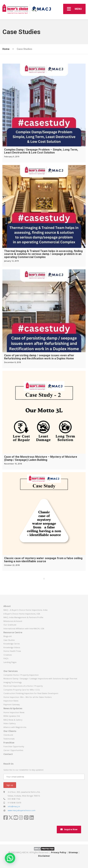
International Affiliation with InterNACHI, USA (24, 628)
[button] (10, 858)
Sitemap (73, 852)
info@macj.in (14, 806)
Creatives (8, 655)
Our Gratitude (10, 625)
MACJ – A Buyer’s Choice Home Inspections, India (25, 610)
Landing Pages (10, 662)
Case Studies (9, 640)
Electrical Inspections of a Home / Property (23, 686)
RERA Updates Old (12, 716)
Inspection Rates (11, 701)
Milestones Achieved (13, 621)
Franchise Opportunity (14, 746)
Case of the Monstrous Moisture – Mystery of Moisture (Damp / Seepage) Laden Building (41, 458)
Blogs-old (8, 636)
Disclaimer (44, 856)
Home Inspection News (14, 712)
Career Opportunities (13, 750)
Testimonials (9, 739)
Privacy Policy (59, 852)
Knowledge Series (12, 644)
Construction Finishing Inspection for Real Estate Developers (31, 693)
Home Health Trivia (12, 651)
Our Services (11, 671)
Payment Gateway (12, 704)
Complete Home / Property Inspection (21, 675)
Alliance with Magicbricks (15, 727)
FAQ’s (6, 658)
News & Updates (13, 708)
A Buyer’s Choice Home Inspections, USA (22, 614)
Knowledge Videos (12, 647)
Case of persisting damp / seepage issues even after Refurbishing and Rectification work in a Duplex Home (39, 357)
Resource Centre (13, 632)
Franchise (9, 743)
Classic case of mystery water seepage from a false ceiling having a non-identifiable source (43, 560)
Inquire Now (69, 829)
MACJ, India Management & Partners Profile (23, 617)
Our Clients (10, 731)
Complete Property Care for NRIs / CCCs (22, 690)
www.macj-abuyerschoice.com (22, 810)
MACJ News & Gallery (13, 720)
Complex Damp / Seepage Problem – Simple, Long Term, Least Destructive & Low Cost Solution (41, 151)
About (7, 606)
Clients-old (8, 735)
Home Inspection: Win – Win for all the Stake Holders (28, 697)
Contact (8, 754)
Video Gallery (9, 723)
